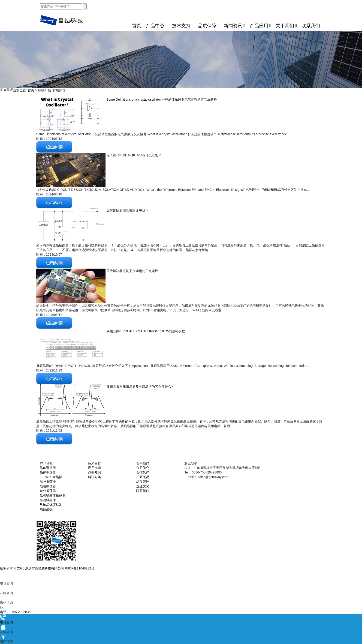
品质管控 (143, 482)
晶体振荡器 (48, 472)
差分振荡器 (48, 491)
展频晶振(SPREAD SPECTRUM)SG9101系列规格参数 (145, 331)
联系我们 (311, 26)
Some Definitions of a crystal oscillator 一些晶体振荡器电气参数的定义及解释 (161, 99)
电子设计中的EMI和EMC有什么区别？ (133, 155)
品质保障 (208, 26)
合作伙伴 (143, 472)
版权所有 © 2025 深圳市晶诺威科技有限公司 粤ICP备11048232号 (47, 568)
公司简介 (143, 468)
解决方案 (94, 477)
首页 (137, 26)
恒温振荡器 (48, 486)
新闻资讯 (234, 26)
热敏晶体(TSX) (50, 505)
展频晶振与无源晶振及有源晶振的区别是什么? (139, 387)
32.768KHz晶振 (51, 477)
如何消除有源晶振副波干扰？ (127, 211)
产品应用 (260, 26)
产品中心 (157, 26)
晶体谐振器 (48, 468)
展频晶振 (46, 509)
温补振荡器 (48, 482)
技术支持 (183, 26)
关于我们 (286, 26)
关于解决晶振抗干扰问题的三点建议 (132, 271)
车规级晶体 (48, 500)
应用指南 (94, 468)
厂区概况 (143, 477)
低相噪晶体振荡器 (53, 495)
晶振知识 (94, 472)
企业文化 (143, 486)
